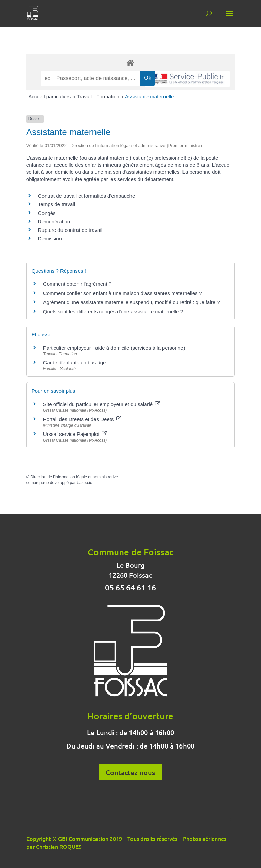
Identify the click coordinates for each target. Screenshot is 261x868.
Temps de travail (57, 204)
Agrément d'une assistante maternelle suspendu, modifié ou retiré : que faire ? (132, 302)
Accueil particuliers (50, 97)
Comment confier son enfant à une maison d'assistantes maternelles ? (123, 293)
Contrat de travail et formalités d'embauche (87, 196)
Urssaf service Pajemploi (75, 434)
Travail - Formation (99, 97)
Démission (50, 238)
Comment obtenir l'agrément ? (77, 284)
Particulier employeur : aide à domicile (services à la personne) (114, 348)
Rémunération (54, 221)
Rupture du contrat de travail (70, 230)
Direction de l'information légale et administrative (74, 477)
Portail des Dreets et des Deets (82, 419)
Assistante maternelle (149, 97)
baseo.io (84, 483)
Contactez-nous (130, 772)
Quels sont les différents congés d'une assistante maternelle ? (113, 311)
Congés (47, 213)
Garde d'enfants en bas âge (75, 362)
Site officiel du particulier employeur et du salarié (102, 404)
